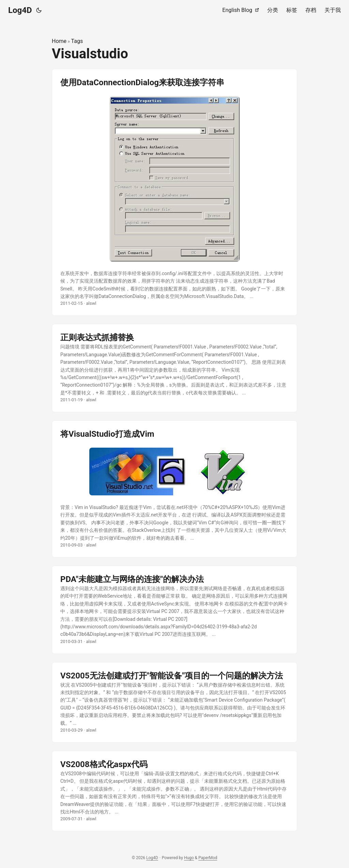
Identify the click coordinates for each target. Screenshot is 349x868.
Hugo (189, 858)
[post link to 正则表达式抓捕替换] (174, 368)
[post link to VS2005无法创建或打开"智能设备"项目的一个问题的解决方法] (174, 702)
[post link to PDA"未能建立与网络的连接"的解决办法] (174, 610)
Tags (77, 41)
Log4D (20, 10)
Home (59, 41)
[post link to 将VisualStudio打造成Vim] (174, 489)
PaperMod (208, 858)
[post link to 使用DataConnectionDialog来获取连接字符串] (174, 192)
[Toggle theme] (39, 10)
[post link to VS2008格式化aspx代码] (174, 791)
